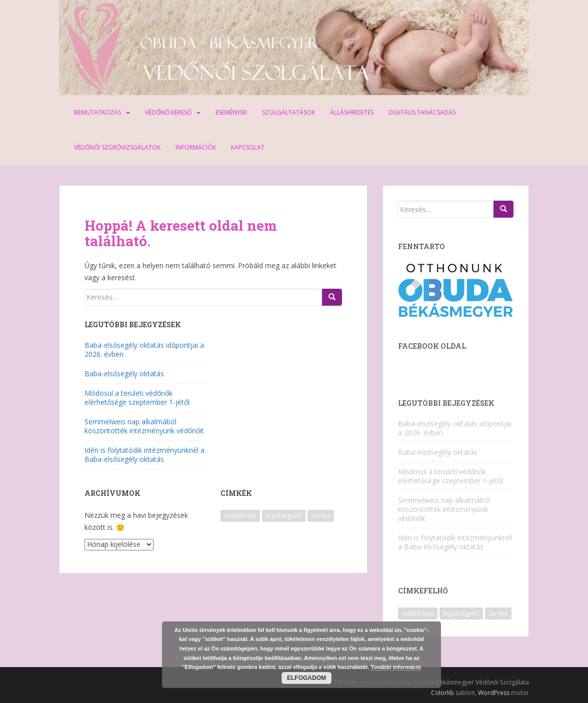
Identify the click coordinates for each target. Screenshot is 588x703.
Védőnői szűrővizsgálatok (117, 147)
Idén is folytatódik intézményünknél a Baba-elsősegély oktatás (144, 455)
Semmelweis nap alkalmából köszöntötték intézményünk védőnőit (144, 426)
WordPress (494, 693)
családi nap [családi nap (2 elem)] (240, 516)
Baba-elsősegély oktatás (124, 374)
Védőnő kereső (168, 112)
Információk (196, 147)
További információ (396, 667)
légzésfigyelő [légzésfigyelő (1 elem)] (284, 516)
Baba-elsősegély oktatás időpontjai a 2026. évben (144, 349)
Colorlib (442, 693)
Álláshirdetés (352, 112)
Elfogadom (306, 678)
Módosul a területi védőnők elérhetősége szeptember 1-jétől (137, 398)
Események (231, 112)
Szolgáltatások (288, 112)
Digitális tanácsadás (422, 112)
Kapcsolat (248, 147)
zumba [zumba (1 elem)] (321, 516)
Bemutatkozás (97, 112)
